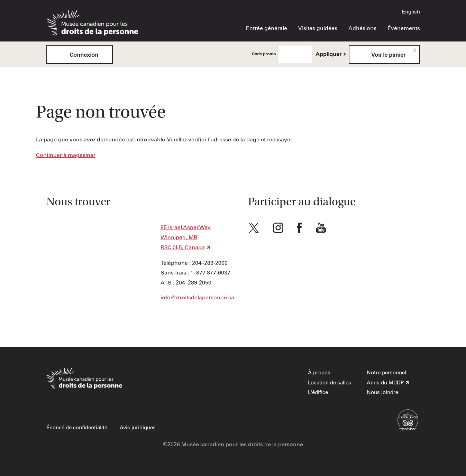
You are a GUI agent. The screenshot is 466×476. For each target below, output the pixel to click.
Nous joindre (382, 393)
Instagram (278, 228)
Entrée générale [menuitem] (267, 28)
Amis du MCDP (385, 383)
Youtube (321, 228)
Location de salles (330, 383)
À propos (319, 373)
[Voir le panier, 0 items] (384, 54)
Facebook (299, 228)
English (411, 12)
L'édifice (318, 393)
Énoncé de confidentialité (77, 428)
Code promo (264, 54)
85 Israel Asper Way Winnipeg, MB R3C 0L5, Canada (186, 237)
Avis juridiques (138, 428)
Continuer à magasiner (66, 155)
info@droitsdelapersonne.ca (197, 298)
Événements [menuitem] (404, 28)
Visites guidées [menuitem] (318, 28)
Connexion (80, 54)
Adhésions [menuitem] (362, 28)
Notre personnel (386, 373)
